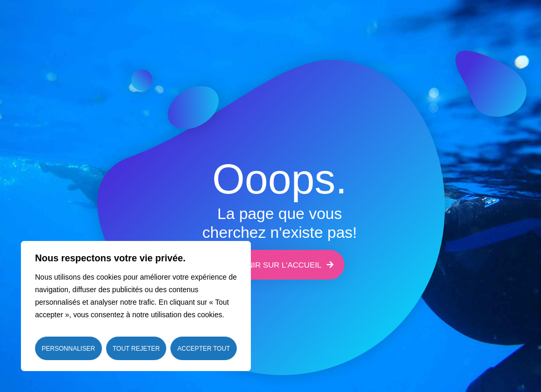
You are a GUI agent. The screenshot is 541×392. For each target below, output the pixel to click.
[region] (136, 306)
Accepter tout (204, 349)
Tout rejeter (136, 349)
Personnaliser (68, 349)
